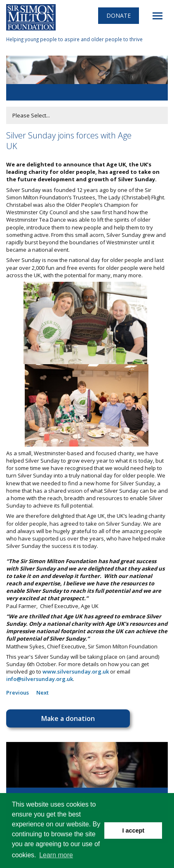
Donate (119, 15)
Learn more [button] (56, 855)
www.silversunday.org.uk (76, 671)
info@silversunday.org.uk (40, 679)
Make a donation (68, 718)
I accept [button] (133, 831)
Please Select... (31, 115)
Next (42, 693)
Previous (18, 693)
